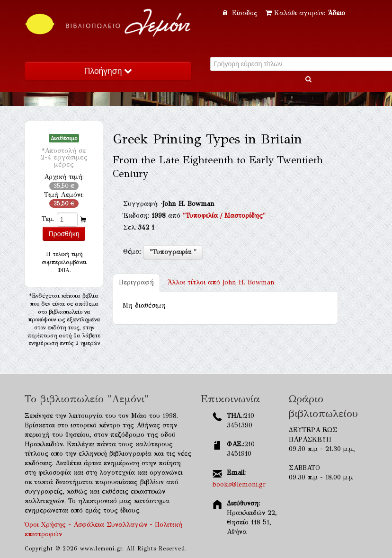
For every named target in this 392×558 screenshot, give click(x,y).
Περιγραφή (136, 282)
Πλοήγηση (108, 71)
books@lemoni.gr (239, 484)
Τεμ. (48, 219)
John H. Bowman (221, 282)
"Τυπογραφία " (173, 252)
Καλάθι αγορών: (305, 13)
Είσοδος (241, 13)
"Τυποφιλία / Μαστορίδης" (224, 216)
